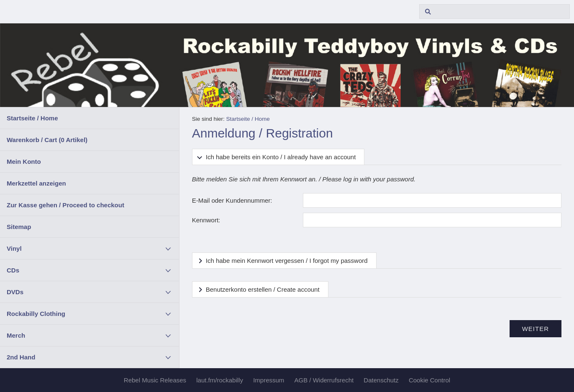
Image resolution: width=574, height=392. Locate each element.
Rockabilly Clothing (36, 314)
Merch (16, 335)
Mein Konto (24, 162)
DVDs (15, 292)
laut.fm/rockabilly (220, 380)
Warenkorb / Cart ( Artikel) (47, 140)
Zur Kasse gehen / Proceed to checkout (65, 205)
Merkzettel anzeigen (36, 183)
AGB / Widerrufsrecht (324, 380)
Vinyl (14, 248)
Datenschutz (381, 380)
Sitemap (19, 227)
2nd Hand (21, 357)
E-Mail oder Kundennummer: (232, 200)
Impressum (269, 380)
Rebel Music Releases (155, 380)
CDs (13, 270)
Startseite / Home (32, 118)
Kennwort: (206, 220)
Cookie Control (429, 380)
